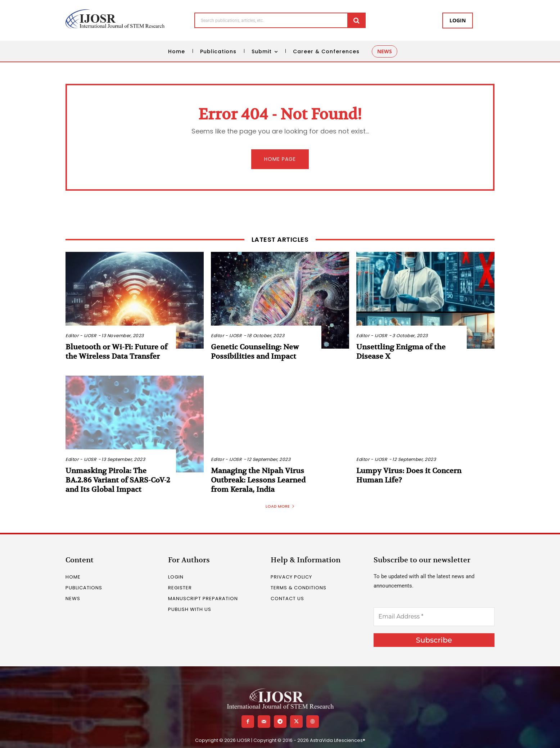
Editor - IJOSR (81, 336)
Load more (280, 506)
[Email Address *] (434, 617)
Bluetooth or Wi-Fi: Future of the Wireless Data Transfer (116, 352)
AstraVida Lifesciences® (338, 740)
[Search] (356, 20)
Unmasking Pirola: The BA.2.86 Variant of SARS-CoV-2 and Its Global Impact (118, 480)
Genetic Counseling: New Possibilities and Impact (255, 352)
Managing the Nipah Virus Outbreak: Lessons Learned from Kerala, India (258, 480)
